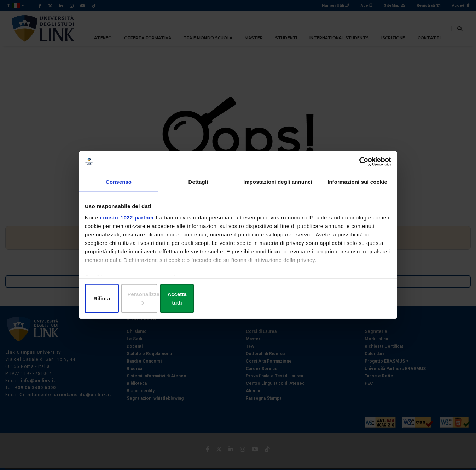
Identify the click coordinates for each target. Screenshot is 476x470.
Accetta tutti (340, 298)
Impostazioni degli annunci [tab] (278, 190)
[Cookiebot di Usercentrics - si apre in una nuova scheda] (358, 166)
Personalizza (238, 298)
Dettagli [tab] (198, 190)
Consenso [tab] (119, 190)
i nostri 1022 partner (129, 224)
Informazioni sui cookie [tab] (357, 190)
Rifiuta (136, 298)
